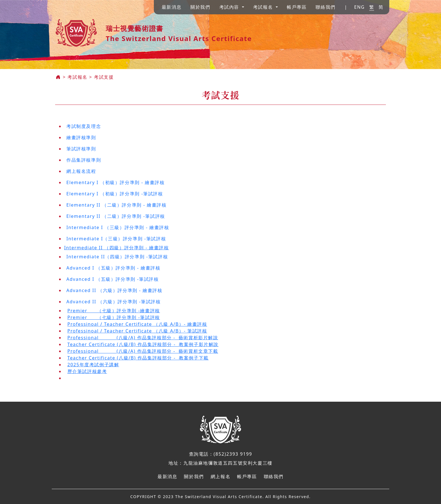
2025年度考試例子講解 (93, 365)
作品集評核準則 (84, 160)
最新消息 (172, 7)
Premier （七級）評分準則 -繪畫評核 (114, 311)
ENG (359, 7)
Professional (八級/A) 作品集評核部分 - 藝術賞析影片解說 (143, 338)
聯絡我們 (325, 7)
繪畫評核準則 (81, 137)
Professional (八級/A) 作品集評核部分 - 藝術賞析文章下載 (143, 351)
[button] (232, 7)
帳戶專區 (297, 7)
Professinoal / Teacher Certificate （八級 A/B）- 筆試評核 (137, 331)
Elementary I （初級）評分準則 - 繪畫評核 (115, 182)
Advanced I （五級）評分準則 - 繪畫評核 (113, 268)
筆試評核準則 (81, 149)
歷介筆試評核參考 (87, 371)
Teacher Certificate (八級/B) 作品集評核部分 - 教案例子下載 (138, 358)
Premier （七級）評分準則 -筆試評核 (114, 317)
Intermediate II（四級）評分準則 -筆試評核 (117, 257)
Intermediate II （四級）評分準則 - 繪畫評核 (117, 248)
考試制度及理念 (84, 126)
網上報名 (220, 476)
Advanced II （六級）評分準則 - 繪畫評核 (114, 290)
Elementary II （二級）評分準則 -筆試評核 (116, 216)
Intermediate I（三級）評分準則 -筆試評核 (116, 239)
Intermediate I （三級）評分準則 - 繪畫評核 (118, 227)
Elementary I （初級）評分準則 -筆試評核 (115, 194)
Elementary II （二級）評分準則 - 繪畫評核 (116, 205)
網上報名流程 (81, 171)
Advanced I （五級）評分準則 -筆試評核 (113, 279)
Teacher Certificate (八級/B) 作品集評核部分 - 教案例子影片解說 (143, 344)
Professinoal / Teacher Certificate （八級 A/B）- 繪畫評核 (137, 324)
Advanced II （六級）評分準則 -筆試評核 (114, 302)
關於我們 (200, 7)
